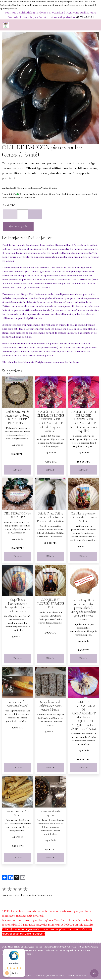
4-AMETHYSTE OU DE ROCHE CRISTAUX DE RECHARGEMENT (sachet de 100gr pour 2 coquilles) (83, 421)
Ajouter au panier (18, 226)
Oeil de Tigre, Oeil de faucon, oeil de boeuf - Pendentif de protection (50, 517)
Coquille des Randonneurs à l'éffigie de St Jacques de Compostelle (18, 605)
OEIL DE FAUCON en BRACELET (17, 515)
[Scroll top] (94, 973)
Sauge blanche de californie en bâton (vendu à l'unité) (50, 706)
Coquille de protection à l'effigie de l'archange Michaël (84, 517)
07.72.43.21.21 (85, 17)
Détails (18, 470)
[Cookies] (7, 973)
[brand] (6, 25)
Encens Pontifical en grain (50, 813)
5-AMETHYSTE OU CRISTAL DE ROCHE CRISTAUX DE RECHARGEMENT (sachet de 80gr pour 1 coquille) (50, 421)
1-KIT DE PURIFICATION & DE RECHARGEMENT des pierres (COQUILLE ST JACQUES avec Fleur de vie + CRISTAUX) (84, 715)
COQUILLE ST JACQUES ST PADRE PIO (50, 604)
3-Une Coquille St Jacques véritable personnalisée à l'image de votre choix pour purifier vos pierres (84, 610)
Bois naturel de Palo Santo (18, 813)
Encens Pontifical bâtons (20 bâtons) (18, 704)
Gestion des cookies (76, 976)
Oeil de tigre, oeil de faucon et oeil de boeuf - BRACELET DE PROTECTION (18, 417)
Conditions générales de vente (49, 976)
